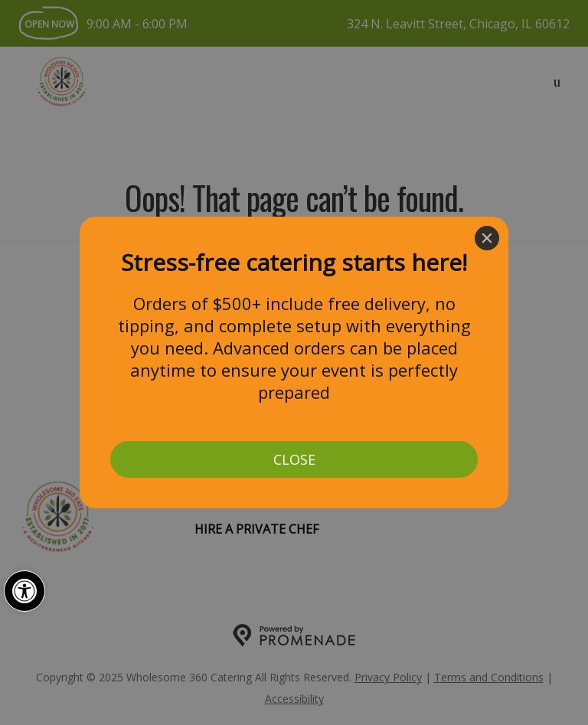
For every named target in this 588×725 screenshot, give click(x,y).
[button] (24, 591)
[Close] (487, 238)
